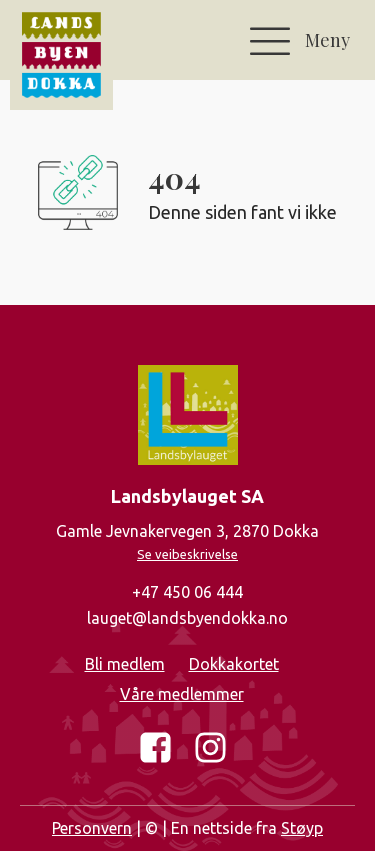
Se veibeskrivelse (187, 554)
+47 (187, 592)
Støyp (302, 828)
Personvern (92, 828)
